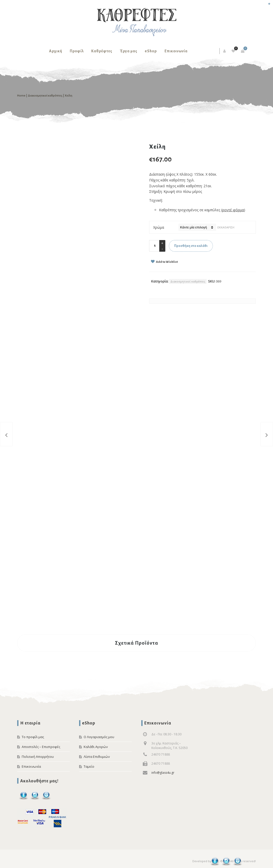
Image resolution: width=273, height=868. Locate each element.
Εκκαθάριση (226, 227)
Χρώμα (159, 227)
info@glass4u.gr (163, 773)
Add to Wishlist (167, 262)
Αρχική (56, 51)
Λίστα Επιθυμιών (97, 757)
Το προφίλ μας (33, 737)
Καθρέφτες (102, 51)
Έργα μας (129, 51)
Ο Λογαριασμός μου (99, 737)
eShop (151, 51)
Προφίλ (77, 51)
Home (21, 96)
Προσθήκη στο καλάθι (191, 246)
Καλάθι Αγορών (96, 747)
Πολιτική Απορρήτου (38, 757)
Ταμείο (89, 766)
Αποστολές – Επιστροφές (41, 747)
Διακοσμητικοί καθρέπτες (45, 96)
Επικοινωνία (176, 51)
